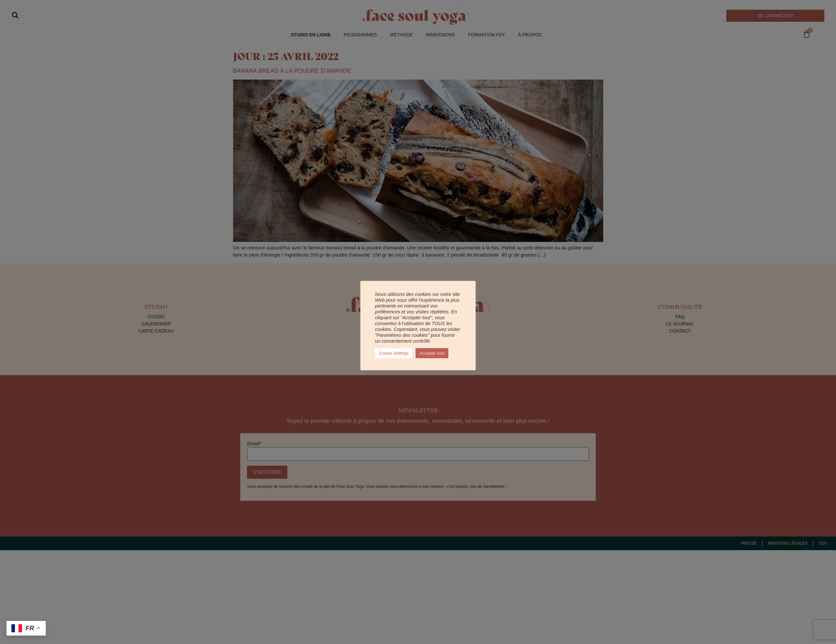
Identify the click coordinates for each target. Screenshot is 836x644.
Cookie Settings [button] (394, 353)
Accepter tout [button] (432, 353)
